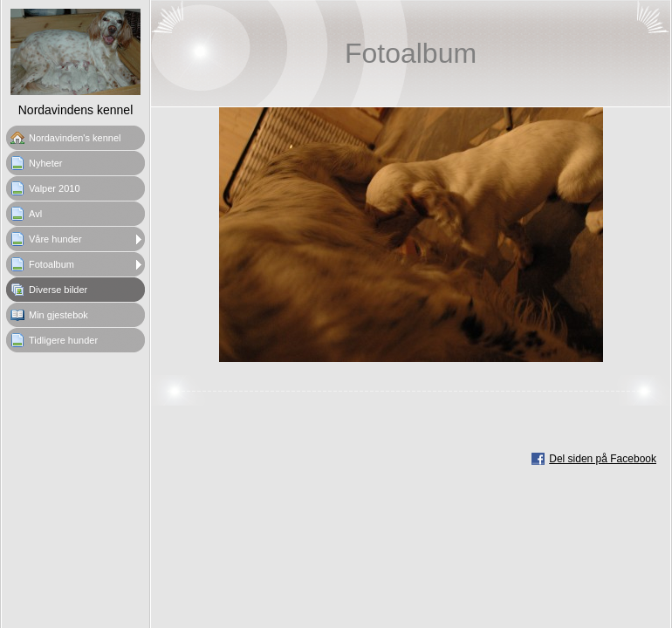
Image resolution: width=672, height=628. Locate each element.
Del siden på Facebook (603, 459)
